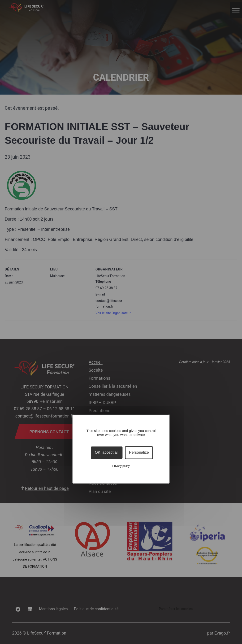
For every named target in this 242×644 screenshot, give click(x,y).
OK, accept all (107, 453)
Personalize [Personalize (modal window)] (139, 453)
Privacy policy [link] (121, 466)
